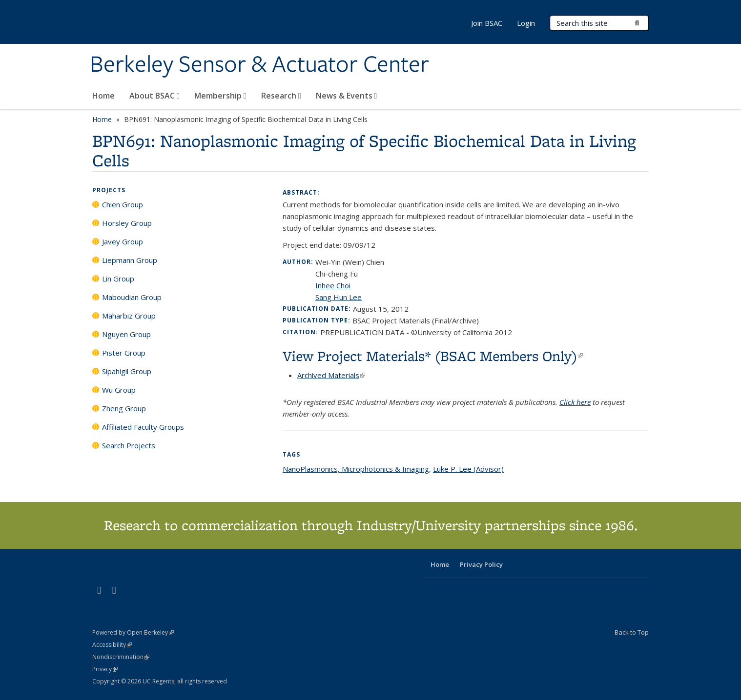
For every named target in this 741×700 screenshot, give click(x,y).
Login (526, 23)
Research (281, 96)
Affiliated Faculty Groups (143, 427)
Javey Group (123, 241)
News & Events (347, 96)
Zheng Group (124, 408)
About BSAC (154, 96)
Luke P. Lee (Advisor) (468, 469)
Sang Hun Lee (339, 297)
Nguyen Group (126, 334)
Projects (109, 190)
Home (103, 96)
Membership (220, 96)
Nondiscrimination (121, 657)
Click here (575, 402)
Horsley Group (127, 223)
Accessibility (112, 645)
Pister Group (124, 353)
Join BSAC (487, 23)
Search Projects (129, 445)
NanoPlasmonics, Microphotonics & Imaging (356, 469)
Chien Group (123, 204)
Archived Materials (331, 375)
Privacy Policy (481, 564)
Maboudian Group (132, 297)
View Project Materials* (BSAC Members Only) (433, 356)
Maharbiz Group (129, 316)
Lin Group (118, 279)
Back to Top (632, 632)
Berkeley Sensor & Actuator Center (259, 65)
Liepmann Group (130, 260)
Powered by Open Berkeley (133, 632)
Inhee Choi (333, 285)
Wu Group (119, 390)
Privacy (105, 669)
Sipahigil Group (127, 371)
